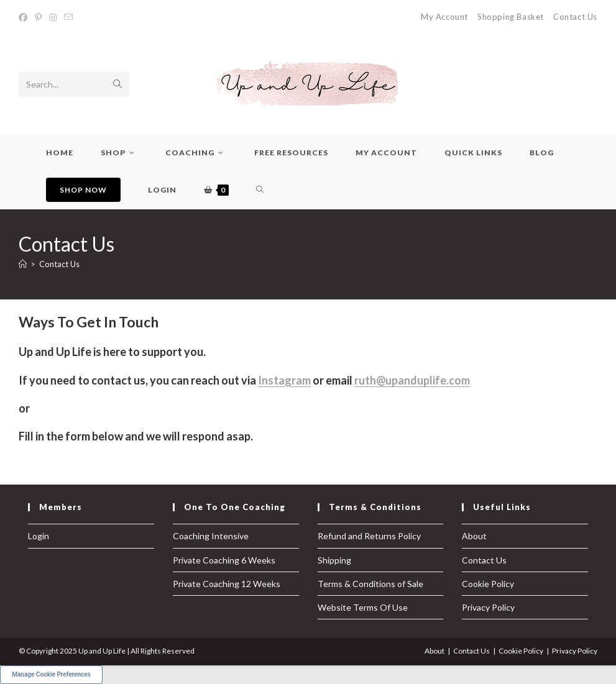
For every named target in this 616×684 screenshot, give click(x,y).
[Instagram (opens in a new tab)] (53, 17)
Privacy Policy (488, 607)
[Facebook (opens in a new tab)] (25, 17)
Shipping (334, 560)
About (474, 536)
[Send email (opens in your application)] (68, 17)
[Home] (23, 264)
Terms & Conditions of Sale (370, 584)
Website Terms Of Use (363, 607)
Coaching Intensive (211, 536)
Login (39, 536)
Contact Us (575, 17)
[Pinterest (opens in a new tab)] (38, 17)
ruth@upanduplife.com (412, 380)
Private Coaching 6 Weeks (224, 560)
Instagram (284, 380)
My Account (444, 17)
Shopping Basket (511, 17)
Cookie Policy (488, 584)
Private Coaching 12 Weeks (227, 584)
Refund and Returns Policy (369, 536)
